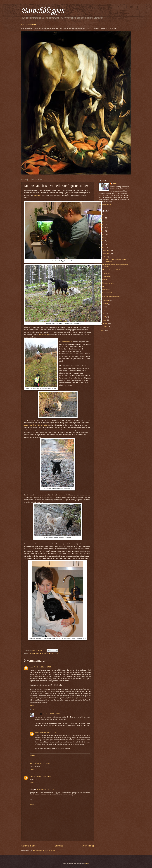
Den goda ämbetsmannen (111, 296)
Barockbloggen (43, 11)
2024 (103, 221)
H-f (31, 763)
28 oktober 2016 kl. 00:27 (42, 777)
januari (105, 327)
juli (104, 307)
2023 (103, 224)
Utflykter (105, 280)
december (106, 250)
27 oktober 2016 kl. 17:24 (42, 667)
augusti (105, 304)
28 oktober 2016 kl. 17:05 (45, 790)
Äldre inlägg (88, 846)
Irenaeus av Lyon (108, 283)
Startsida (59, 846)
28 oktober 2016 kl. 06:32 (51, 714)
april (104, 317)
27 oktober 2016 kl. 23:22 (41, 763)
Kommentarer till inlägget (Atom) (44, 850)
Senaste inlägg (28, 846)
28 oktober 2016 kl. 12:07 (48, 732)
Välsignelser (107, 276)
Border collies (44, 334)
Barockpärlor (35, 653)
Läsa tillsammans (29, 25)
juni (104, 310)
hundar (46, 653)
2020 (103, 234)
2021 (103, 231)
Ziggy (57, 653)
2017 (103, 244)
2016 (103, 248)
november (106, 254)
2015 (103, 331)
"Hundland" (37, 195)
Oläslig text (106, 273)
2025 (103, 218)
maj (104, 314)
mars (105, 320)
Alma (37, 714)
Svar (33, 710)
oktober (106, 257)
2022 (103, 228)
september (107, 300)
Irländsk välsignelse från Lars (112, 270)
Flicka (104, 286)
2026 (103, 215)
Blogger (87, 863)
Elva (41, 653)
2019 (103, 238)
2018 (103, 241)
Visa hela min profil (105, 205)
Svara (32, 705)
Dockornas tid (107, 293)
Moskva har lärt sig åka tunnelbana (36, 425)
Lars (31, 667)
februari (106, 323)
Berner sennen (67, 342)
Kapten (52, 653)
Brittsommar (106, 290)
